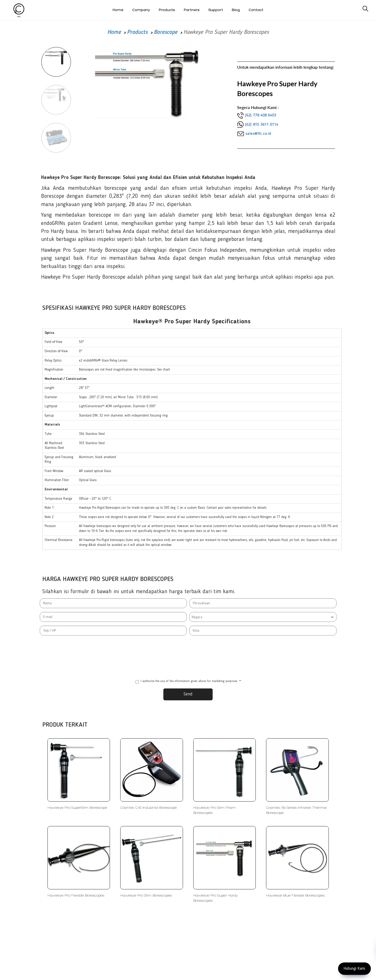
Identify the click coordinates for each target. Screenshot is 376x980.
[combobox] (263, 617)
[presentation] (188, 657)
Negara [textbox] (197, 617)
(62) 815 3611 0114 (262, 125)
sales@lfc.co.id (258, 134)
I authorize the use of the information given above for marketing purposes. (188, 682)
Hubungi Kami (354, 969)
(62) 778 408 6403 (261, 115)
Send (188, 694)
